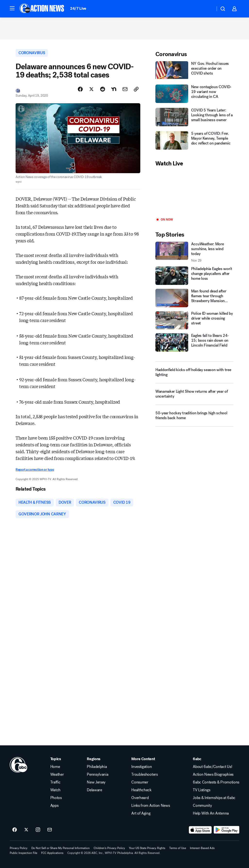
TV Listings (201, 790)
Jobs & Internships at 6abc (214, 798)
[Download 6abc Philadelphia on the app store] (200, 830)
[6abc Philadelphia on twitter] (26, 830)
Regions (94, 759)
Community (202, 806)
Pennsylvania (98, 774)
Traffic (55, 782)
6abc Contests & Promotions (216, 782)
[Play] (194, 192)
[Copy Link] (136, 89)
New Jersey (96, 782)
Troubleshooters (144, 774)
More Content (143, 759)
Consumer (140, 782)
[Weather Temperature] (208, 9)
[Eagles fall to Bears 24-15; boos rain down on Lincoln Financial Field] (194, 342)
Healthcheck (141, 790)
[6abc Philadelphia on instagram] (38, 830)
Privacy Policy (19, 848)
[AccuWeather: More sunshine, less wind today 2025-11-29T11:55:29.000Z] (194, 252)
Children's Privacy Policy (109, 848)
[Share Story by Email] (125, 89)
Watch (55, 790)
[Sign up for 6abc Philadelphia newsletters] (50, 830)
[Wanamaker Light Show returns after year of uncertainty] (194, 396)
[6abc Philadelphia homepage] (42, 9)
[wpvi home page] (18, 765)
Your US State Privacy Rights (147, 848)
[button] (12, 8)
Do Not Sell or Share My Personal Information (61, 848)
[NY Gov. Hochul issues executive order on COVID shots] (194, 71)
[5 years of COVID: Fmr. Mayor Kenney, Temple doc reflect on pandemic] (194, 141)
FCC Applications (52, 853)
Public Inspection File (23, 853)
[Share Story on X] (91, 89)
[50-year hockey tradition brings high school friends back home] (194, 417)
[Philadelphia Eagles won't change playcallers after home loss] (194, 276)
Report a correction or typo (35, 470)
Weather (57, 774)
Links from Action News (151, 806)
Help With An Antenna (211, 813)
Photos (56, 798)
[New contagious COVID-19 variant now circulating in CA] (194, 94)
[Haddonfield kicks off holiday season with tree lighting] (194, 372)
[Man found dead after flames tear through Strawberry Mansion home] (194, 298)
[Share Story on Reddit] (103, 89)
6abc (197, 759)
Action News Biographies (213, 774)
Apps (54, 806)
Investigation (142, 767)
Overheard (140, 798)
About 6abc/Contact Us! (212, 767)
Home (55, 767)
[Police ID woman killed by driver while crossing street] (194, 320)
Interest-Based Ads (202, 848)
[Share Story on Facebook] (80, 89)
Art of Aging (141, 813)
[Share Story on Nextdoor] (114, 89)
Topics (56, 759)
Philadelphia (97, 767)
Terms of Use (178, 848)
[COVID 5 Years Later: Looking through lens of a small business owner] (194, 118)
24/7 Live (78, 8)
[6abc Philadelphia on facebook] (15, 830)
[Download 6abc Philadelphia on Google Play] (227, 830)
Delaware (94, 790)
